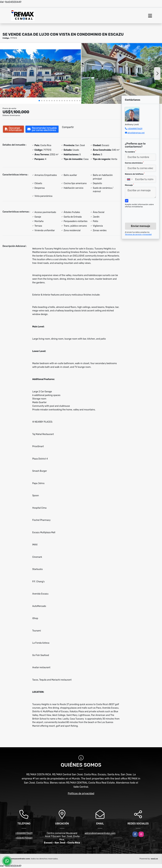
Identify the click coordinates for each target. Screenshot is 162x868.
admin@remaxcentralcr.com (100, 833)
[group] (40, 73)
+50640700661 (24, 838)
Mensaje (129, 185)
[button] (39, 101)
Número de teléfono (135, 174)
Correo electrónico (134, 163)
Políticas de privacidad (81, 793)
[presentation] (142, 212)
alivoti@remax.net (136, 133)
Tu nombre (131, 152)
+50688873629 (135, 129)
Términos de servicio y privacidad (138, 234)
